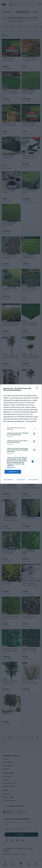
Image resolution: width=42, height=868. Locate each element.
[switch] (33, 434)
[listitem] (21, 428)
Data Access (21, 480)
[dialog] (21, 434)
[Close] (38, 388)
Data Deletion (8, 480)
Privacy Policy (34, 480)
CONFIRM (13, 472)
